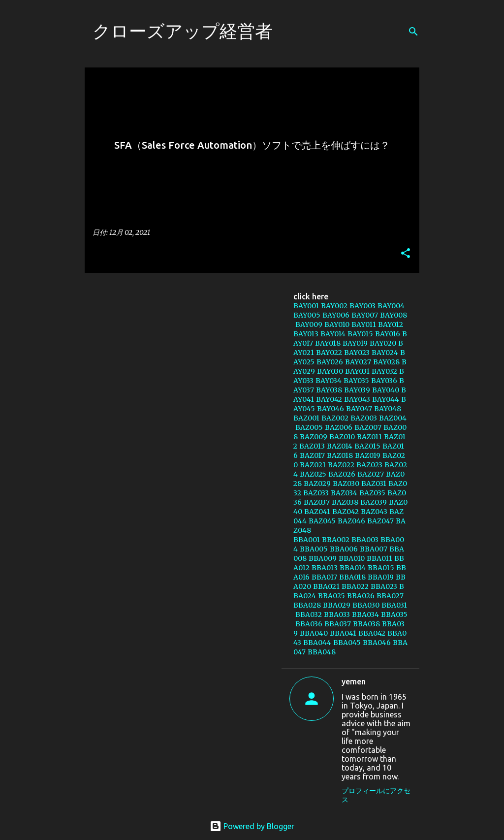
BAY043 (357, 399)
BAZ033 (316, 493)
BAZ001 (306, 418)
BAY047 (359, 409)
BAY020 (383, 343)
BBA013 (325, 568)
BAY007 (365, 315)
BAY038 (329, 390)
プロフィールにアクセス (376, 795)
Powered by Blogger (252, 826)
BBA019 (381, 577)
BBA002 (336, 540)
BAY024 (385, 353)
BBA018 (352, 577)
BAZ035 (372, 493)
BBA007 (374, 549)
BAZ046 (351, 521)
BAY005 (307, 315)
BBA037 (338, 624)
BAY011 (364, 324)
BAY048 (388, 409)
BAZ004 (393, 418)
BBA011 (379, 558)
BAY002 (334, 306)
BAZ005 (309, 427)
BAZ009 (314, 437)
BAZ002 (335, 418)
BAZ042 (346, 512)
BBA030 (366, 605)
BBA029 (337, 605)
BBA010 (352, 558)
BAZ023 (369, 465)
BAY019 (355, 343)
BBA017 (324, 577)
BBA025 (331, 596)
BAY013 (306, 334)
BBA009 (323, 558)
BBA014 (353, 568)
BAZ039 (374, 502)
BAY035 (356, 381)
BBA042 (372, 633)
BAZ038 (345, 502)
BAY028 (386, 362)
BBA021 (326, 586)
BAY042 (329, 399)
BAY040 (386, 390)
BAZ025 (313, 474)
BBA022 (355, 586)
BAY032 (384, 371)
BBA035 (394, 614)
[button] (406, 254)
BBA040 (314, 633)
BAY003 (362, 306)
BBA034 (365, 614)
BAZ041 (317, 512)
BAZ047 (380, 521)
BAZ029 (317, 484)
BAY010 (337, 324)
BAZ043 (374, 512)
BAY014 (333, 334)
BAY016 (388, 334)
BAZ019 (368, 455)
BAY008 (394, 315)
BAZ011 (369, 437)
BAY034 (329, 381)
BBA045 (347, 643)
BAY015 (360, 334)
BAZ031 (374, 484)
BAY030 (330, 371)
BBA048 (322, 652)
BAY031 (357, 371)
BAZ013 (312, 446)
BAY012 (391, 324)
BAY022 (329, 353)
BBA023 (384, 586)
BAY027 (358, 362)
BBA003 (365, 540)
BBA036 (309, 624)
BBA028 (307, 605)
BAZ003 (364, 418)
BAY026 (330, 362)
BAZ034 (344, 493)
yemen (354, 681)
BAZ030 (346, 484)
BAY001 (306, 306)
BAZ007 (368, 427)
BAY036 (384, 381)
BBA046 (377, 643)
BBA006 (344, 549)
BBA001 (307, 540)
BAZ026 (342, 474)
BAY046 (331, 409)
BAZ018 (340, 455)
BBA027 (390, 596)
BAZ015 (367, 446)
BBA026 (361, 596)
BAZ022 (341, 465)
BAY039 (357, 390)
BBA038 (366, 624)
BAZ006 (339, 427)
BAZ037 (317, 502)
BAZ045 (322, 521)
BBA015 (381, 568)
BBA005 (314, 549)
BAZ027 (371, 474)
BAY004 (391, 306)
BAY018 (328, 343)
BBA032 (309, 614)
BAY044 (386, 399)
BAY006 (336, 315)
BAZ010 (342, 437)
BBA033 (337, 614)
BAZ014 (340, 446)
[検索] (413, 32)
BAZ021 (313, 465)
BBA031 (394, 605)
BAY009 (309, 324)
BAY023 (357, 353)
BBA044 (317, 643)
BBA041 (343, 633)
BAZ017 (312, 455)
